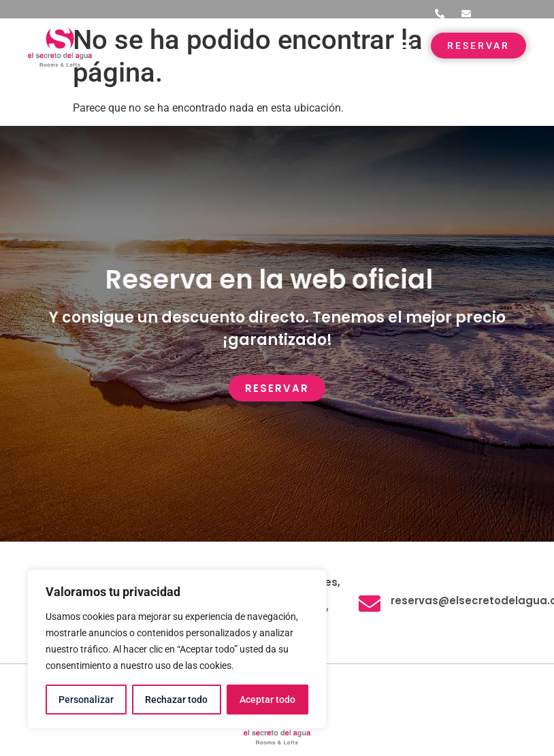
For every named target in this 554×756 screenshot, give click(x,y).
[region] (177, 649)
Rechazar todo (176, 700)
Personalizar (86, 700)
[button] (402, 46)
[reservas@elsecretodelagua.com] (370, 604)
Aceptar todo (267, 700)
